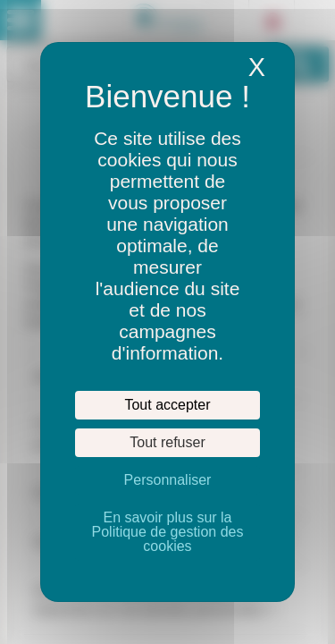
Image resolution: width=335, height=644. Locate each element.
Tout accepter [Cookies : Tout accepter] (167, 405)
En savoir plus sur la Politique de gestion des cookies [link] (168, 532)
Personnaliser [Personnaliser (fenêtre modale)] (168, 480)
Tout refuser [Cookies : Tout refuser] (167, 442)
